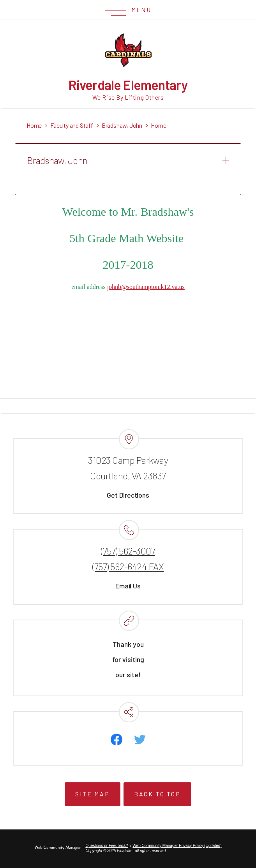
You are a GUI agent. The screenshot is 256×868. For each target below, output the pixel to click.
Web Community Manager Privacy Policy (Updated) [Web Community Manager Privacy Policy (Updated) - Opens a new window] (177, 846)
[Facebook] (117, 739)
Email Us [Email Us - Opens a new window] (128, 586)
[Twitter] (140, 739)
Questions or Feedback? (107, 846)
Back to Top (157, 794)
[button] (128, 10)
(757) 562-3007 (128, 551)
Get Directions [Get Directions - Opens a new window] (128, 495)
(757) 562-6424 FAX (128, 566)
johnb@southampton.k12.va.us (146, 287)
